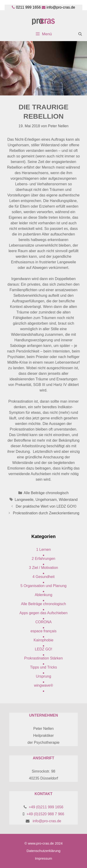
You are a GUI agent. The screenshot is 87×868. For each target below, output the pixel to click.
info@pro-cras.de (61, 7)
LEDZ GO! (43, 649)
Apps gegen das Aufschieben (43, 613)
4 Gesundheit (43, 577)
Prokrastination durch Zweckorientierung (46, 513)
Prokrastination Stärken (43, 658)
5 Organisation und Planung (43, 586)
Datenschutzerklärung (44, 851)
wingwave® (43, 685)
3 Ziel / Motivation (43, 568)
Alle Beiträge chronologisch (46, 493)
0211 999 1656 (28, 7)
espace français (43, 631)
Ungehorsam (46, 500)
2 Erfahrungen (43, 559)
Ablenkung (44, 595)
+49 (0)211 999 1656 (46, 807)
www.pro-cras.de (41, 843)
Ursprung (44, 676)
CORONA (43, 622)
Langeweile (24, 500)
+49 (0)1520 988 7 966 (45, 814)
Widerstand (68, 500)
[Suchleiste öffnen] (80, 34)
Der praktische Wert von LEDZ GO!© (46, 506)
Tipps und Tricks (44, 667)
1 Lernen (43, 550)
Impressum (43, 858)
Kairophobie (43, 640)
